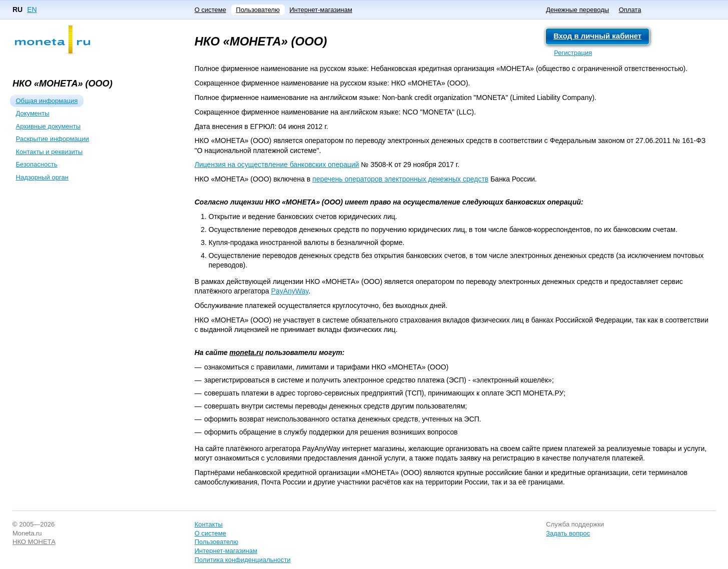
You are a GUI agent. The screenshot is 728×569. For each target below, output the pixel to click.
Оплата (630, 10)
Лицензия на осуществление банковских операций (277, 164)
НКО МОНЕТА (34, 542)
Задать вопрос (568, 533)
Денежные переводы (577, 10)
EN (32, 9)
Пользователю (258, 10)
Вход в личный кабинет (597, 36)
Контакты (209, 524)
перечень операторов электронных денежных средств (400, 179)
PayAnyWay (290, 291)
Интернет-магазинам (320, 10)
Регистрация (573, 53)
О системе (210, 10)
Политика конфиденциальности (243, 560)
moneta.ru (247, 352)
